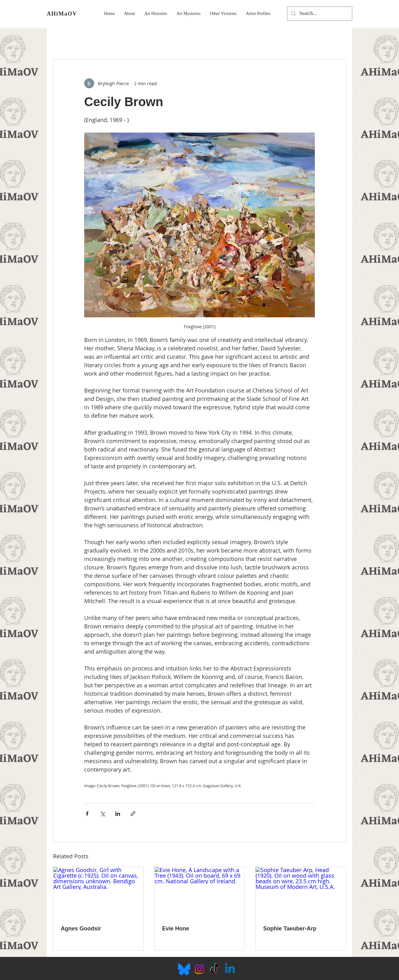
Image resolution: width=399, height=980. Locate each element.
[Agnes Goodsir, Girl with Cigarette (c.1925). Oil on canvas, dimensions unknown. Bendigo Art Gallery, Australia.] (98, 892)
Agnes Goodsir (81, 929)
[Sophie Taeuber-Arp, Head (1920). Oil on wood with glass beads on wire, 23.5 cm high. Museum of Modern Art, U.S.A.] (301, 892)
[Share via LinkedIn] (118, 814)
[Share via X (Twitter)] (102, 814)
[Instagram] (199, 969)
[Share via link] (133, 814)
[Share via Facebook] (87, 814)
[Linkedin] (230, 969)
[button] (130, 14)
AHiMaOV (62, 14)
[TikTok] (215, 969)
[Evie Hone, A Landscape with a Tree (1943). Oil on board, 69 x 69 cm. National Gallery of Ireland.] (200, 892)
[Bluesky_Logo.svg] (184, 969)
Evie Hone (176, 929)
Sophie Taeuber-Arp (290, 929)
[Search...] (319, 14)
